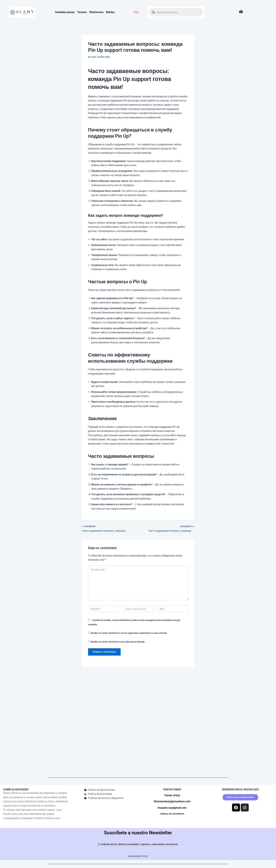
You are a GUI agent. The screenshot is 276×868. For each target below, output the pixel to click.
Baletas (110, 12)
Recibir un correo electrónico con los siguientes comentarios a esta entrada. (129, 633)
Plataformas (96, 12)
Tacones (82, 12)
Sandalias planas (65, 12)
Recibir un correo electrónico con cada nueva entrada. (118, 642)
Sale (136, 12)
